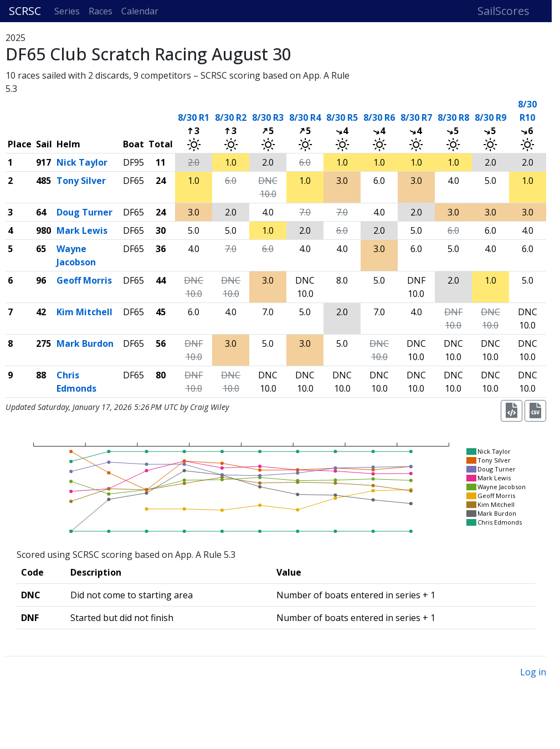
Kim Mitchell (84, 312)
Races (101, 11)
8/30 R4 (305, 117)
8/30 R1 (194, 117)
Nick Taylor (82, 162)
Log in (533, 672)
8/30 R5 (342, 117)
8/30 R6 (379, 117)
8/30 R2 (231, 117)
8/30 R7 (416, 117)
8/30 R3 (268, 117)
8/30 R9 (490, 117)
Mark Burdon (85, 343)
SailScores (504, 11)
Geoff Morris (84, 280)
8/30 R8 (453, 117)
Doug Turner (84, 212)
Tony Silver (81, 181)
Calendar (140, 11)
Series (67, 11)
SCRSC (25, 11)
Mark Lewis (82, 230)
